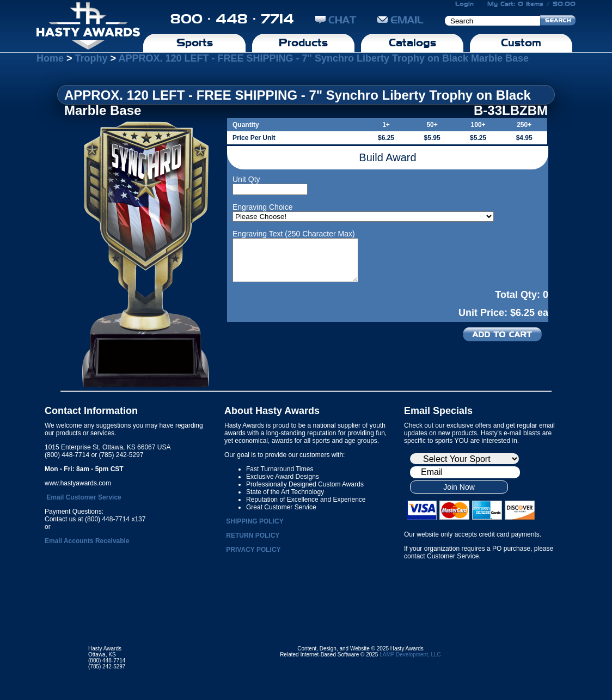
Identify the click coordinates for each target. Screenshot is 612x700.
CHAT (336, 20)
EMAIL (400, 20)
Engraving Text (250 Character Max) (294, 234)
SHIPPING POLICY (255, 521)
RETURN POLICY (253, 535)
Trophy (91, 58)
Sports (195, 42)
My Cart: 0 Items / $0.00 (531, 4)
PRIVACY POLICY (253, 550)
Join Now (459, 487)
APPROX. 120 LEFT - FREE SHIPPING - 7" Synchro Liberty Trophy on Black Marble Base (323, 58)
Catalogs (412, 42)
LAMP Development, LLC (410, 655)
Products (303, 42)
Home (50, 58)
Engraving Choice (263, 207)
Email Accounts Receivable (87, 541)
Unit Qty (246, 179)
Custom (521, 42)
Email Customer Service (84, 497)
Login (464, 4)
